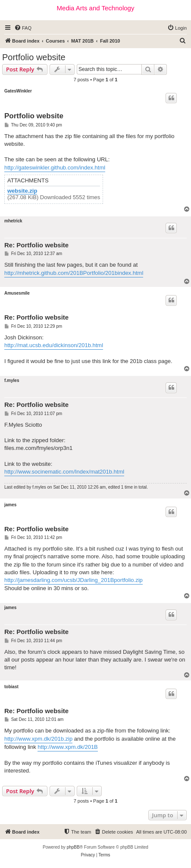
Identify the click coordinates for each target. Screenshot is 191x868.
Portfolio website (34, 57)
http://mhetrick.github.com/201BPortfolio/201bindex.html (74, 273)
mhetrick (13, 221)
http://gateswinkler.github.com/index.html (55, 168)
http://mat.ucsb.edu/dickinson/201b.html (54, 345)
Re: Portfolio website (36, 245)
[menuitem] (23, 28)
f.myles (12, 380)
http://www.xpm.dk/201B (67, 747)
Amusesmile (17, 293)
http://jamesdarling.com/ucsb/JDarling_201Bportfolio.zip (74, 580)
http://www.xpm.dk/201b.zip (38, 739)
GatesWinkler (18, 91)
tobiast (11, 687)
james (10, 505)
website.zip (22, 191)
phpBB (73, 847)
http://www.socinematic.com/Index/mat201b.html (64, 472)
